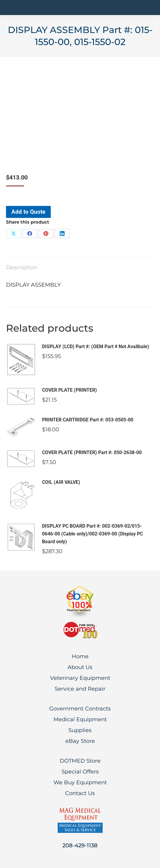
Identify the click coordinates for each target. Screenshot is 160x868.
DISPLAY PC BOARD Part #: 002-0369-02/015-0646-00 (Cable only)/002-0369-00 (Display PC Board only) (92, 534)
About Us (80, 667)
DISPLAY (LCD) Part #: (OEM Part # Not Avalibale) (96, 347)
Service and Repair (80, 689)
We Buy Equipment (80, 782)
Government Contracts (80, 709)
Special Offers (80, 772)
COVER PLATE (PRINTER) (69, 390)
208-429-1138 (80, 845)
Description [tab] (22, 267)
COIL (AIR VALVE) (61, 482)
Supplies (80, 730)
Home (80, 656)
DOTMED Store (80, 761)
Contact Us (80, 793)
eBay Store (80, 741)
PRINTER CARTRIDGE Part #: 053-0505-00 (88, 420)
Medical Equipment (80, 719)
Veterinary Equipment (80, 678)
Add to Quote (28, 212)
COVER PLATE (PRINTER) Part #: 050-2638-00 (92, 452)
